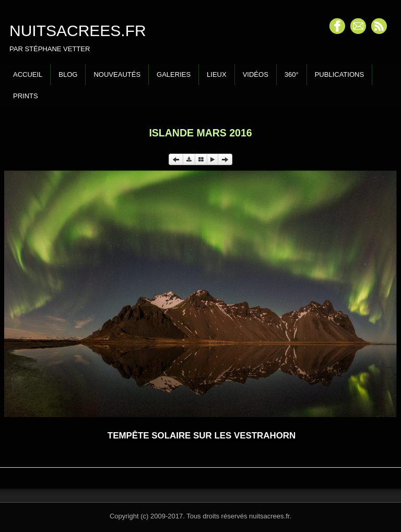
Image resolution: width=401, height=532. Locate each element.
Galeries (174, 74)
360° (292, 74)
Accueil (28, 74)
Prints (26, 96)
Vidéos (256, 74)
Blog (68, 74)
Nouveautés (117, 74)
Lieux (217, 74)
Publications (339, 74)
